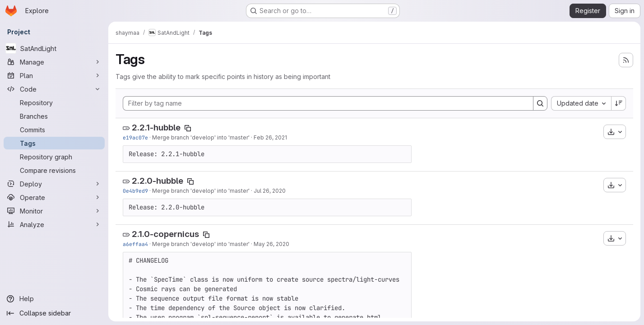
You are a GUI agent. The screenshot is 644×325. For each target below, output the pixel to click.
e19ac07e (135, 137)
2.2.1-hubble (156, 128)
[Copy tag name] (188, 128)
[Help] (54, 299)
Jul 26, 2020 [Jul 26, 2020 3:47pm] (270, 191)
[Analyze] (54, 224)
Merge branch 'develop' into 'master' (201, 137)
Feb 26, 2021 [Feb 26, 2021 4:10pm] (270, 137)
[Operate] (54, 197)
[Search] (540, 103)
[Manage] (54, 62)
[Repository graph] (54, 157)
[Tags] (54, 143)
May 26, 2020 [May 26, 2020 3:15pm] (271, 244)
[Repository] (54, 102)
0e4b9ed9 (135, 191)
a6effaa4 (135, 244)
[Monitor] (54, 211)
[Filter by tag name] (328, 103)
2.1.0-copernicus (165, 234)
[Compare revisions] (54, 170)
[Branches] (54, 116)
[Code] (54, 89)
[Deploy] (54, 184)
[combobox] (581, 103)
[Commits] (54, 130)
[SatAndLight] (54, 48)
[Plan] (54, 75)
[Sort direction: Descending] (619, 103)
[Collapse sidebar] (54, 313)
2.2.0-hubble (158, 181)
